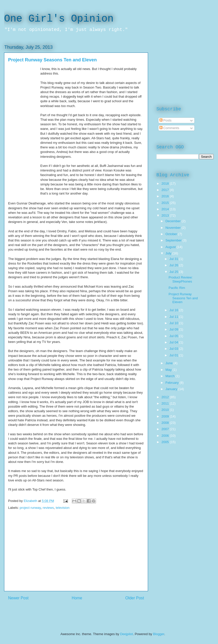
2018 (166, 184)
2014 (166, 209)
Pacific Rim (177, 288)
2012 (166, 397)
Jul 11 (174, 317)
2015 (166, 203)
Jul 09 (174, 329)
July (169, 253)
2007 (166, 429)
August (171, 247)
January (172, 389)
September (174, 240)
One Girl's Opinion (59, 19)
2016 (166, 196)
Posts (166, 120)
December (174, 221)
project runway (30, 508)
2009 (166, 416)
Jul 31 (174, 259)
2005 (166, 442)
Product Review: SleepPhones (181, 279)
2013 (166, 215)
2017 (166, 190)
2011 (166, 403)
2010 (166, 410)
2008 (166, 423)
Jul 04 (174, 342)
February (173, 383)
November (174, 228)
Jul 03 (174, 349)
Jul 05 (174, 336)
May (169, 370)
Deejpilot (127, 634)
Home (77, 598)
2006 (166, 436)
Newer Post (18, 598)
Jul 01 (174, 355)
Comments (169, 128)
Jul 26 (174, 265)
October (172, 234)
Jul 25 (174, 272)
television (63, 508)
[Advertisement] (76, 555)
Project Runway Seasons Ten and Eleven (183, 298)
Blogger (159, 634)
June (170, 363)
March (171, 376)
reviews (48, 508)
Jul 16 (174, 310)
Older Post (135, 598)
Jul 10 (174, 323)
